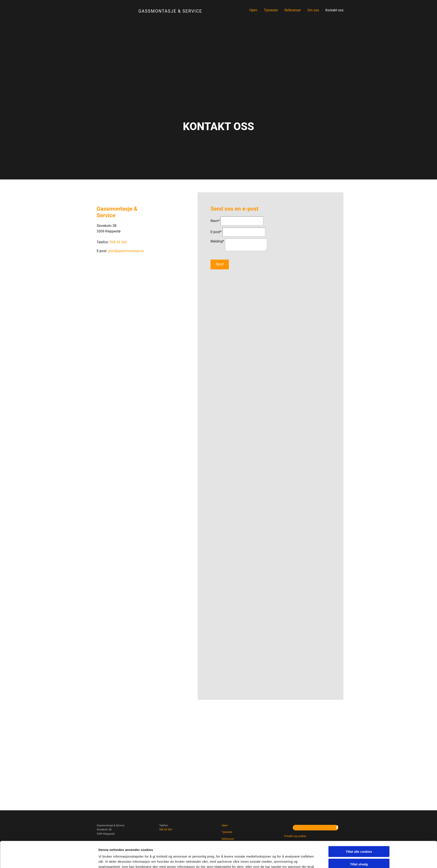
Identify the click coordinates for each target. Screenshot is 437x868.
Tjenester (271, 10)
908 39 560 (166, 830)
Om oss (313, 10)
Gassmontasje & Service (170, 11)
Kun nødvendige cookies (359, 505)
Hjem (253, 10)
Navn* (215, 221)
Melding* (217, 241)
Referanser (293, 10)
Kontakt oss (335, 10)
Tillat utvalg (359, 493)
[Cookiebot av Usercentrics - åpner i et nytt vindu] (70, 514)
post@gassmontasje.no (126, 251)
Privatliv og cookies (295, 836)
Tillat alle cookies (359, 480)
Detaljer (270, 514)
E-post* (216, 232)
